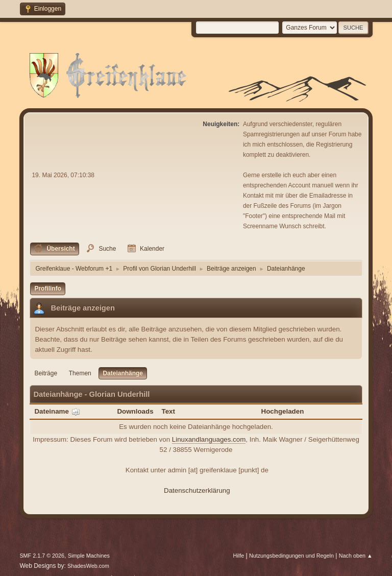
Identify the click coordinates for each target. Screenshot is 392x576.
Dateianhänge (123, 373)
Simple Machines (89, 556)
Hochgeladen (283, 411)
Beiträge (46, 373)
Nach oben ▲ (356, 556)
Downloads (135, 411)
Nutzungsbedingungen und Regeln (291, 556)
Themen (80, 373)
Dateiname (57, 411)
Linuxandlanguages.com (209, 439)
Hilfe (239, 556)
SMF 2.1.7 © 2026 (42, 556)
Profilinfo (48, 289)
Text (168, 411)
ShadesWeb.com (88, 566)
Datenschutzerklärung (197, 490)
